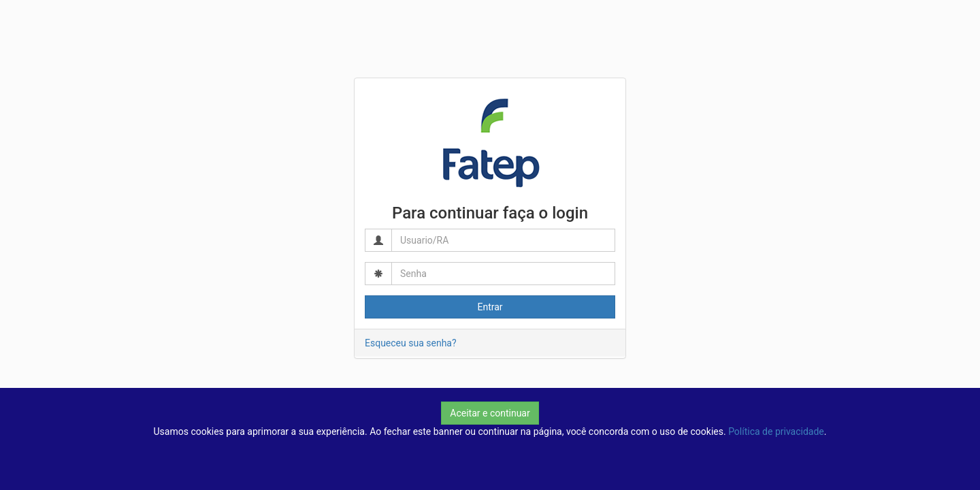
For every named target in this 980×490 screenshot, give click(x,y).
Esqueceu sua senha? (411, 343)
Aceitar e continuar (490, 413)
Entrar (490, 307)
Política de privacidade (776, 431)
